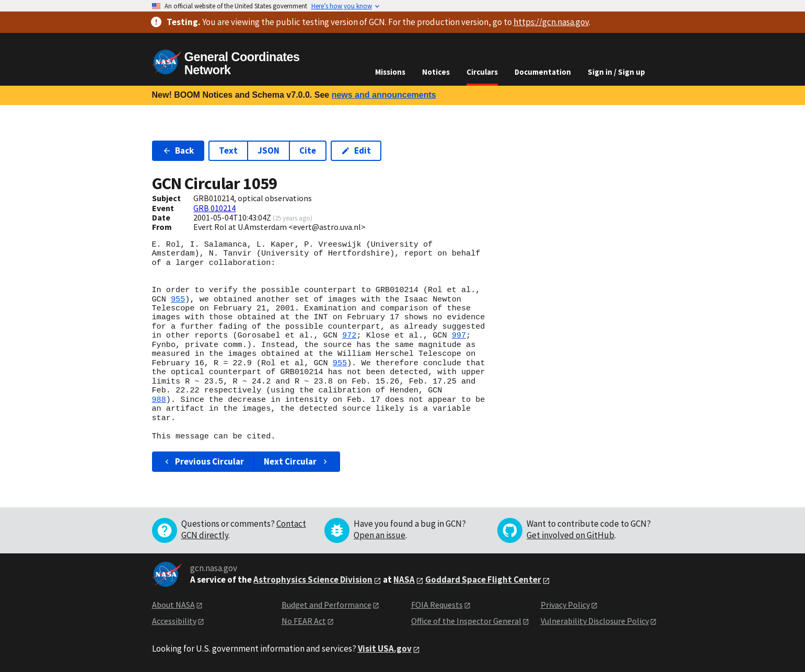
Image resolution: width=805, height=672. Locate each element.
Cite (308, 150)
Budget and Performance (326, 605)
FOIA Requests (437, 605)
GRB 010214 (214, 208)
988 (159, 400)
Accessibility (174, 621)
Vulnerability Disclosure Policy (595, 621)
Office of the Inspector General (466, 621)
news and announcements (384, 95)
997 (459, 335)
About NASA (173, 605)
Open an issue (380, 535)
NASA (404, 580)
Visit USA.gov (385, 648)
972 (349, 335)
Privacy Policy (565, 605)
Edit (356, 150)
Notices (436, 72)
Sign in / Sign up (616, 72)
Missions (390, 72)
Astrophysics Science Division (313, 580)
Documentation (543, 72)
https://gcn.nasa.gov (551, 22)
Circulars (482, 72)
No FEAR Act (304, 621)
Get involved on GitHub (570, 535)
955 (178, 299)
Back (178, 150)
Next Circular (297, 461)
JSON (269, 150)
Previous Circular (203, 461)
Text (228, 150)
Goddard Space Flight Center (483, 580)
